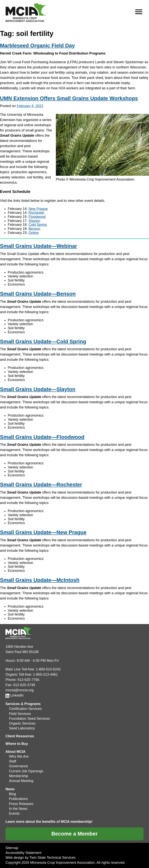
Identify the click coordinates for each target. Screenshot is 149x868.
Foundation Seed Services (29, 719)
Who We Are (19, 756)
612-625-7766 (28, 680)
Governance (18, 766)
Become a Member (75, 834)
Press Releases (21, 804)
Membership (19, 776)
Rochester (36, 213)
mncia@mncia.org (19, 690)
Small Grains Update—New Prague (43, 532)
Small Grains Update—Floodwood (42, 437)
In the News (18, 809)
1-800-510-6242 (48, 669)
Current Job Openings (26, 771)
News (10, 789)
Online (34, 233)
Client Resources (20, 736)
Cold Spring (38, 225)
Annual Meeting (21, 781)
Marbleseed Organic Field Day (37, 46)
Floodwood (37, 217)
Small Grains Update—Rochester (41, 485)
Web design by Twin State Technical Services (40, 858)
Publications (18, 799)
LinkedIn (14, 695)
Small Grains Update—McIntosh (40, 580)
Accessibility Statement (23, 853)
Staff (13, 761)
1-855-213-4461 (45, 674)
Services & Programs (23, 704)
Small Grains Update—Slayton (38, 389)
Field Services (20, 714)
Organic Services (22, 723)
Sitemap (12, 848)
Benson (34, 229)
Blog (12, 794)
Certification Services (25, 709)
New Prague (38, 209)
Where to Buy (17, 744)
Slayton (34, 221)
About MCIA (15, 752)
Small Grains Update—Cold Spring (43, 342)
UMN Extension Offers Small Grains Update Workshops (69, 98)
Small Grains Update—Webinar (39, 246)
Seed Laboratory (22, 728)
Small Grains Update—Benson (38, 294)
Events (14, 813)
